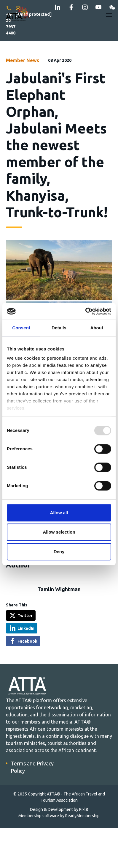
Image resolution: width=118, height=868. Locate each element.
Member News (23, 60)
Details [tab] (59, 328)
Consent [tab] (21, 328)
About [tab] (97, 328)
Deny (59, 552)
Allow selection (59, 532)
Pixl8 (84, 809)
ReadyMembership (82, 816)
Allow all (59, 513)
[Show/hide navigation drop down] (109, 14)
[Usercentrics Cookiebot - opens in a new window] (85, 311)
